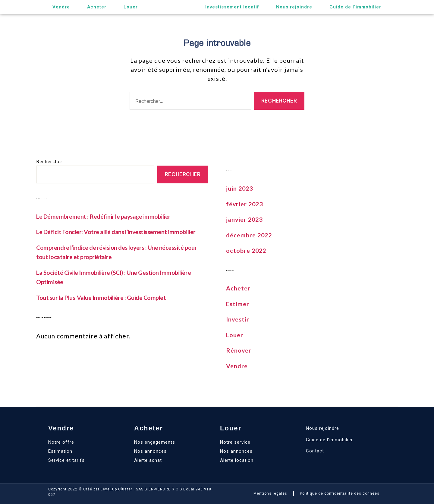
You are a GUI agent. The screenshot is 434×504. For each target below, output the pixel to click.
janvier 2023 (245, 219)
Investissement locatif (232, 7)
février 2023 (245, 204)
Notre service (235, 442)
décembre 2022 (250, 235)
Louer (131, 7)
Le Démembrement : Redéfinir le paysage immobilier (107, 216)
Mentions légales (270, 493)
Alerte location (237, 460)
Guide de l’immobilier (355, 7)
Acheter (97, 7)
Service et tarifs (66, 460)
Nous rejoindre (294, 7)
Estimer (238, 304)
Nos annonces (150, 451)
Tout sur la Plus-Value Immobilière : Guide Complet (105, 297)
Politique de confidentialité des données (340, 493)
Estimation (60, 451)
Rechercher (49, 161)
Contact (315, 451)
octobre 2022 (247, 250)
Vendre (61, 7)
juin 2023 (241, 188)
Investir (238, 319)
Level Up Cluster (116, 489)
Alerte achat (148, 460)
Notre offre (61, 442)
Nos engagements (155, 442)
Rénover (239, 350)
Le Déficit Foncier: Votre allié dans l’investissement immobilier (120, 231)
